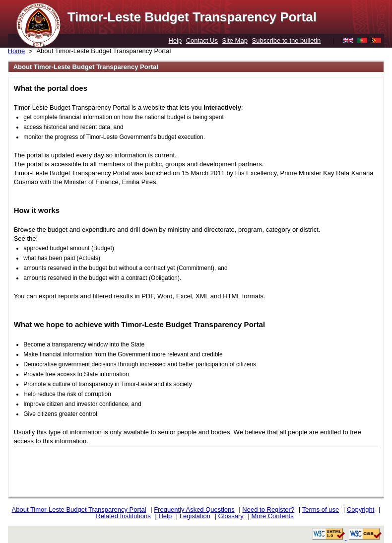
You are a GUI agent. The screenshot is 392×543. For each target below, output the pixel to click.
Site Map (235, 40)
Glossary (231, 516)
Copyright (361, 509)
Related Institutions (123, 516)
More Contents (272, 516)
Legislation (195, 516)
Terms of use (321, 509)
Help (175, 40)
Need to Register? (268, 509)
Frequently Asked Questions (194, 509)
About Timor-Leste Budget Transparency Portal (103, 51)
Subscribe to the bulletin (287, 40)
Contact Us (202, 40)
